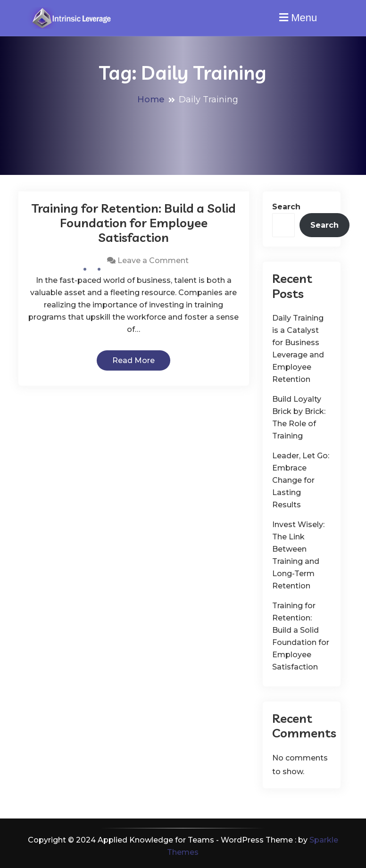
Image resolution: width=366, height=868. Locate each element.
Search (286, 207)
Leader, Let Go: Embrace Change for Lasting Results (301, 480)
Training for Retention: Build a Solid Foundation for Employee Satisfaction (134, 223)
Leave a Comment (153, 260)
